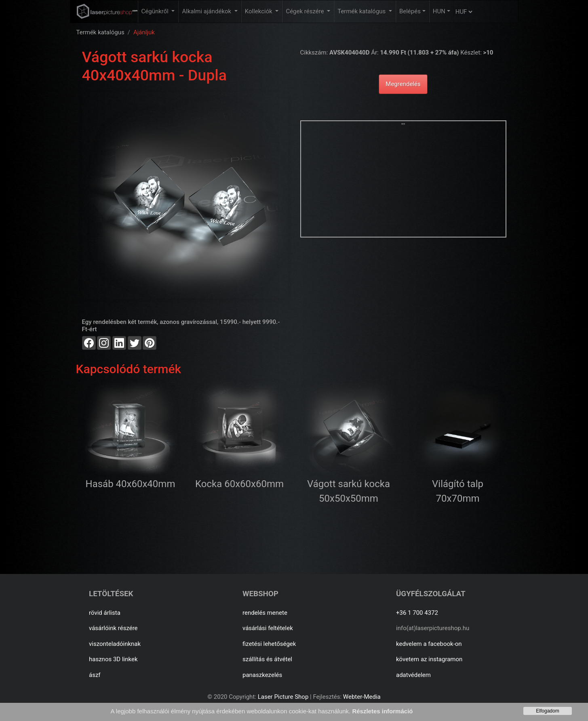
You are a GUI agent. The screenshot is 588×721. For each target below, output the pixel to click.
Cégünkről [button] (156, 11)
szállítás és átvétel (267, 659)
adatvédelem (413, 675)
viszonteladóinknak (115, 644)
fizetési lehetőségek (269, 644)
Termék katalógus (100, 32)
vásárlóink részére (113, 628)
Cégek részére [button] (306, 11)
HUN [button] (439, 11)
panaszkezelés (262, 675)
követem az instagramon (429, 659)
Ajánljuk (144, 32)
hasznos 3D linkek (113, 659)
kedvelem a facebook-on (429, 644)
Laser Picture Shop (283, 697)
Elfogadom (547, 711)
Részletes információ (382, 711)
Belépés (410, 11)
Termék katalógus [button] (362, 11)
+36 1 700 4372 (417, 613)
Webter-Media (362, 697)
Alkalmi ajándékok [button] (207, 11)
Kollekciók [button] (259, 11)
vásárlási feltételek (268, 628)
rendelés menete (265, 613)
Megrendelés (403, 84)
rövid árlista (105, 613)
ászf (95, 675)
